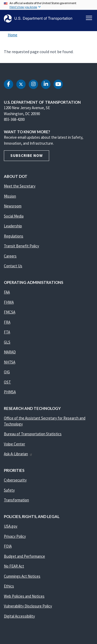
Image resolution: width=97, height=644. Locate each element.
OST (7, 382)
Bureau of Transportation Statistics (33, 434)
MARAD (10, 352)
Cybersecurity (15, 480)
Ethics (9, 586)
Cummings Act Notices (22, 576)
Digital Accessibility (19, 616)
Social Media (14, 216)
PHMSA (10, 392)
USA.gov (11, 526)
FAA (7, 292)
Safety (9, 490)
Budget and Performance (24, 556)
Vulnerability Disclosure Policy (28, 606)
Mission (10, 196)
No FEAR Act (14, 566)
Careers (10, 256)
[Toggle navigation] (89, 18)
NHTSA (10, 362)
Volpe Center (14, 444)
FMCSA (10, 312)
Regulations (14, 236)
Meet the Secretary (20, 186)
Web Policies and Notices (24, 596)
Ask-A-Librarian (18, 454)
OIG (7, 372)
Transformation (16, 500)
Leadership (13, 226)
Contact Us (13, 266)
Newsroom (13, 206)
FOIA (8, 546)
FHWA (9, 302)
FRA (7, 322)
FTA (7, 332)
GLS (7, 342)
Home (13, 35)
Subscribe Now (27, 155)
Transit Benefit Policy (21, 246)
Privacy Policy (15, 536)
